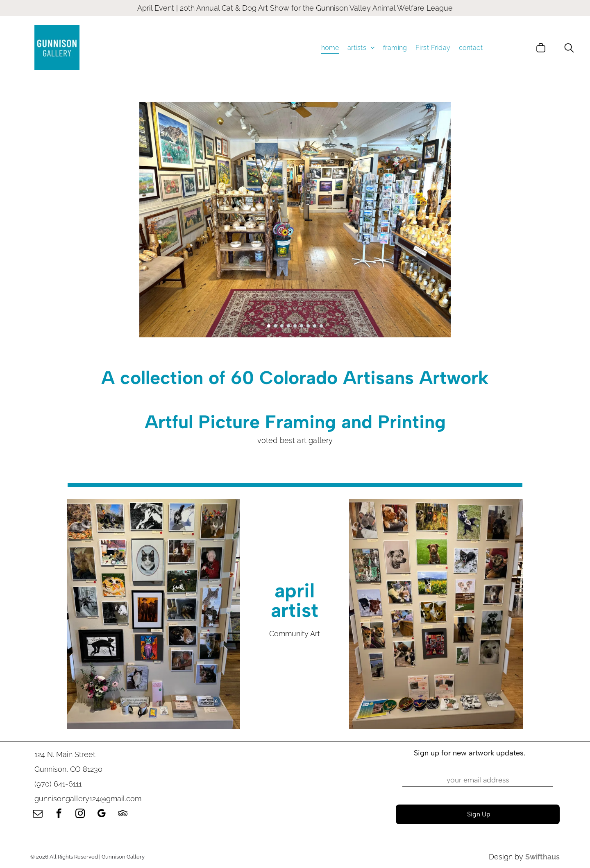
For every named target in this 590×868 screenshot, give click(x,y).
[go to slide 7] (308, 326)
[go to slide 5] (295, 326)
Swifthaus (542, 857)
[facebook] (59, 814)
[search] (569, 49)
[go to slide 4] (288, 326)
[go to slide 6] (302, 326)
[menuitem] (330, 47)
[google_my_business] (101, 814)
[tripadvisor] (123, 814)
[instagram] (80, 814)
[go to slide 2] (275, 326)
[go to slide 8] (315, 326)
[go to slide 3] (282, 326)
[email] (37, 814)
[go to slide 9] (321, 326)
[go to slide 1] (269, 326)
